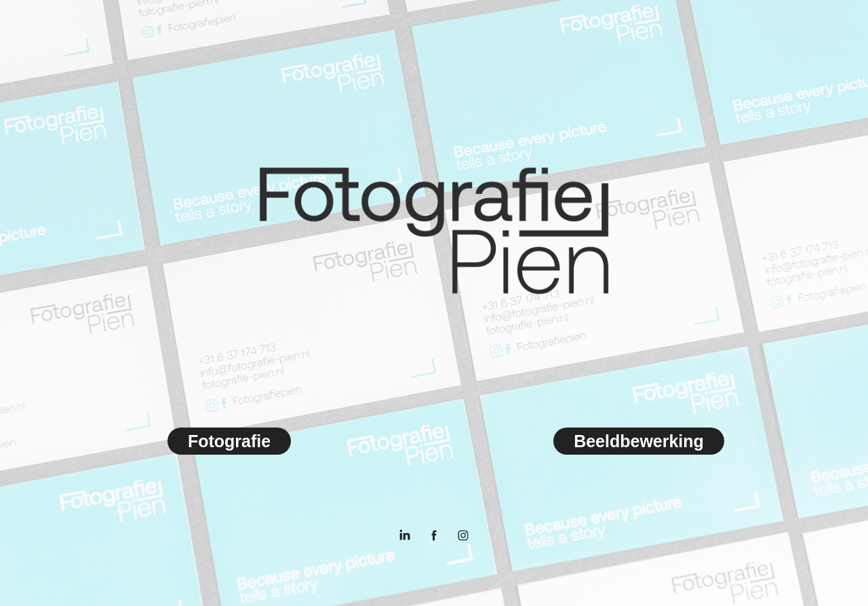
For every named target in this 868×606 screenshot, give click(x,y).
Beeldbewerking (639, 441)
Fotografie (229, 441)
